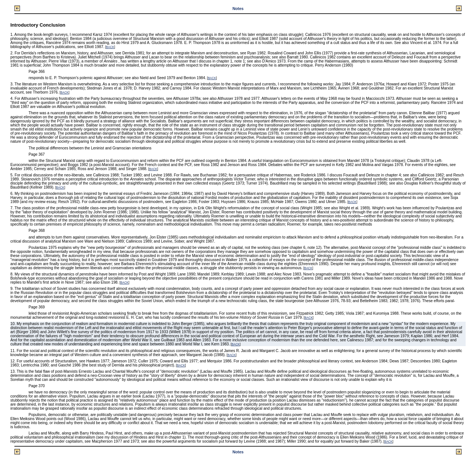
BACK (110, 47)
